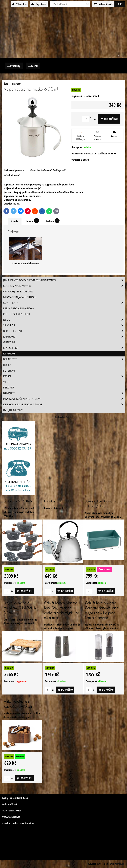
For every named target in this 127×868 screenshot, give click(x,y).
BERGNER (9, 388)
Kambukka (64, 337)
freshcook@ (7, 804)
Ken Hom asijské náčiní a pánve (64, 404)
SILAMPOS (64, 325)
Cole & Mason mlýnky (64, 286)
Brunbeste (64, 359)
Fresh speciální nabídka (18, 308)
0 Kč (120, 4)
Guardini (9, 342)
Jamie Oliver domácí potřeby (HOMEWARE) (64, 280)
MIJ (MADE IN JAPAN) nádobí (20, 297)
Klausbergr (64, 348)
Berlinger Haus (64, 331)
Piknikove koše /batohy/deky (64, 399)
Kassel (64, 376)
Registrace (39, 4)
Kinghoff (9, 354)
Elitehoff (9, 371)
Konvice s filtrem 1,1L (58, 501)
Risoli (64, 320)
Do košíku (109, 119)
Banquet (64, 393)
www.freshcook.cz (11, 817)
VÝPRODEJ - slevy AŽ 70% (18, 292)
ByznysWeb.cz (117, 864)
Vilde (6, 382)
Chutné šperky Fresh (16, 314)
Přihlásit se (20, 4)
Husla (7, 365)
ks (9, 591)
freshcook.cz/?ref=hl (64, 417)
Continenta (64, 303)
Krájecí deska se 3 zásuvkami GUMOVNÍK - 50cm (21, 608)
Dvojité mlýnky (13, 410)
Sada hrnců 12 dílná (18, 501)
